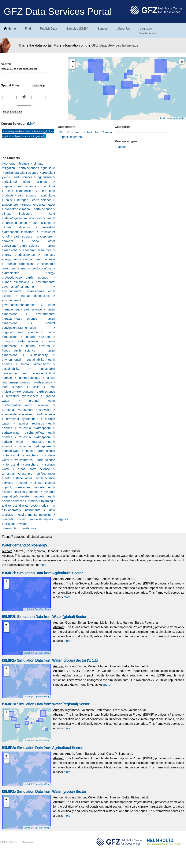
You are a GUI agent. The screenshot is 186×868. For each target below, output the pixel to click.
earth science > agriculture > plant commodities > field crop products (28, 191)
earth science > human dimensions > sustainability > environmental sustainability (28, 355)
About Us (124, 29)
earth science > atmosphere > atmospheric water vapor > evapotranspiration (28, 205)
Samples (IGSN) (77, 29)
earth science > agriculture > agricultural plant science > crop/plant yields (28, 173)
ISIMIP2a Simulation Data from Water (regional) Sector (46, 704)
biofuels (24, 164)
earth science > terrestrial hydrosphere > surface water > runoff (28, 464)
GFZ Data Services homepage (115, 45)
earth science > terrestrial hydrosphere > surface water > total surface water (28, 474)
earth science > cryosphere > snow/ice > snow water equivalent (28, 241)
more (43, 565)
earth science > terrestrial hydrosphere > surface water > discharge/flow (28, 428)
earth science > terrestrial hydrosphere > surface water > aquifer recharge (28, 419)
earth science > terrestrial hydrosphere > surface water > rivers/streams (28, 455)
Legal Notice (146, 29)
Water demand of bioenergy (24, 545)
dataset (121, 147)
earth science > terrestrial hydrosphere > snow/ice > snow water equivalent (28, 410)
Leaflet (163, 118)
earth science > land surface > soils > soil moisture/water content (28, 387)
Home (12, 29)
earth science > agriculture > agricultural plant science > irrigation (28, 182)
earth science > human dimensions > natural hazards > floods (28, 346)
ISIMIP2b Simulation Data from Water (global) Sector (44, 617)
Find (28, 29)
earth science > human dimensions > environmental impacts (28, 314)
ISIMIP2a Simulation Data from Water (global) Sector (44, 791)
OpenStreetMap (178, 118)
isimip (22, 519)
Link (31, 124)
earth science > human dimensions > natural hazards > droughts (28, 337)
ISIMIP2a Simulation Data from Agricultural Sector (42, 748)
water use (30, 528)
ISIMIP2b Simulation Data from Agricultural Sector (42, 573)
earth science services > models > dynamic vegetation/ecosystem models (28, 492)
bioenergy (9, 164)
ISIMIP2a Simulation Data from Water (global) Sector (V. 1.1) (50, 660)
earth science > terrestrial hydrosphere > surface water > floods (28, 446)
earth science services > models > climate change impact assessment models (28, 483)
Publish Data (49, 29)
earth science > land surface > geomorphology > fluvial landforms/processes (28, 378)
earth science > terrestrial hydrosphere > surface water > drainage (28, 437)
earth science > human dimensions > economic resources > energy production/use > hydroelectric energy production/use (28, 268)
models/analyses (42, 519)
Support (103, 29)
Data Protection (147, 33)
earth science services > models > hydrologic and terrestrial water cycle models (28, 501)
